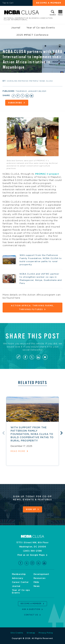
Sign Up (31, 509)
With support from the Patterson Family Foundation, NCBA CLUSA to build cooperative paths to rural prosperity (32, 434)
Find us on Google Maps (31, 555)
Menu (60, 15)
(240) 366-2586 (32, 551)
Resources (40, 578)
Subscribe (15, 103)
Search (53, 15)
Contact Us (31, 615)
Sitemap (31, 633)
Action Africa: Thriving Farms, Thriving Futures (32, 308)
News (37, 586)
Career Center (20, 582)
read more (18, 451)
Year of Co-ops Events (41, 28)
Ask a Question (31, 609)
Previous (3, 433)
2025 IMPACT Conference (32, 35)
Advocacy (18, 578)
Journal (16, 28)
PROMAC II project (47, 174)
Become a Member (49, 3)
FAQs (36, 582)
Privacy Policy (46, 633)
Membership (19, 574)
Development (41, 574)
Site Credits (17, 633)
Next (62, 433)
